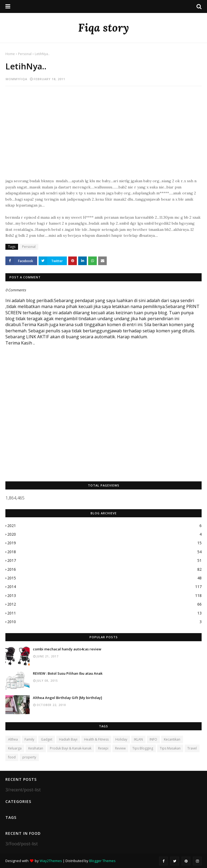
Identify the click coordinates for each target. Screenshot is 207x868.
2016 (104, 569)
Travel (192, 748)
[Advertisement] (103, 135)
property (29, 757)
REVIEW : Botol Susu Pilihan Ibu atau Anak (68, 673)
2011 (104, 613)
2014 (104, 587)
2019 (104, 543)
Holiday (121, 739)
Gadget (47, 739)
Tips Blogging (143, 748)
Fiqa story (103, 28)
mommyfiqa (16, 79)
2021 (104, 526)
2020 (104, 534)
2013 (104, 596)
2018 (104, 552)
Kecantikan (172, 739)
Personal (25, 54)
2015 (104, 578)
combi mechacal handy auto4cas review (67, 649)
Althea (13, 739)
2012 (104, 604)
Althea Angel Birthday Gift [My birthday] (68, 698)
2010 (104, 622)
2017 (104, 560)
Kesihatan (36, 748)
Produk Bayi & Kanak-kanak (71, 748)
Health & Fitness (96, 739)
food (12, 757)
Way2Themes (51, 861)
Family (29, 739)
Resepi (103, 748)
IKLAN (138, 739)
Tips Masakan (170, 748)
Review (120, 748)
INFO (153, 739)
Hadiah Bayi (68, 739)
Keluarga (15, 748)
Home (10, 54)
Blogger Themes (102, 861)
